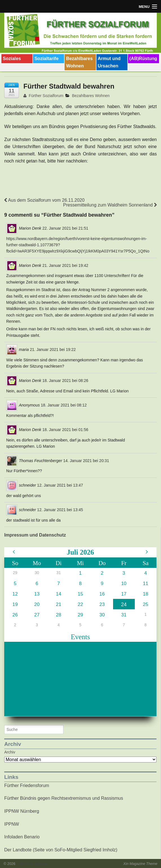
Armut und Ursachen (109, 62)
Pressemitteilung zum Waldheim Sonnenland (110, 205)
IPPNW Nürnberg (22, 811)
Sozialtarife (46, 59)
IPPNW (12, 824)
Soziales (12, 59)
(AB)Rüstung (143, 59)
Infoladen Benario (22, 837)
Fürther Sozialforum (43, 96)
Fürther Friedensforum (27, 785)
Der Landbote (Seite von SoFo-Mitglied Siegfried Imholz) (61, 850)
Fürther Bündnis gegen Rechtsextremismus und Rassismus (64, 798)
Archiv (10, 752)
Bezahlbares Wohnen (79, 62)
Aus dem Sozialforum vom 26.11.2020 (44, 200)
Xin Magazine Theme (140, 864)
